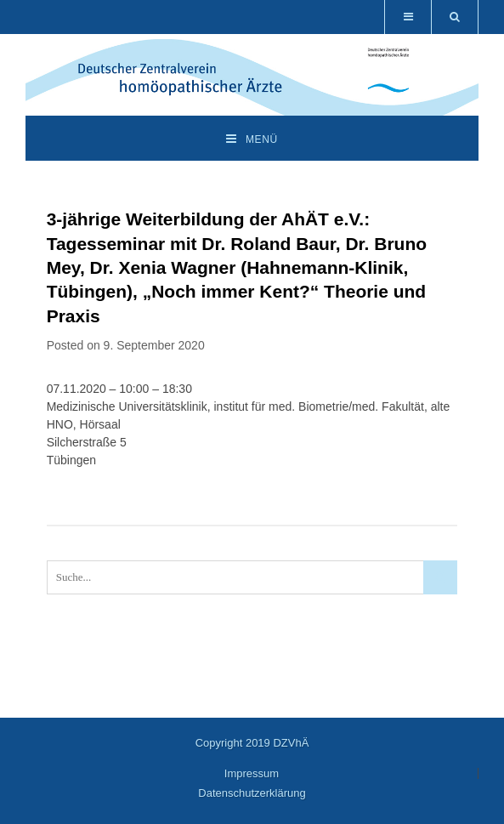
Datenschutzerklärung (252, 793)
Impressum (252, 773)
